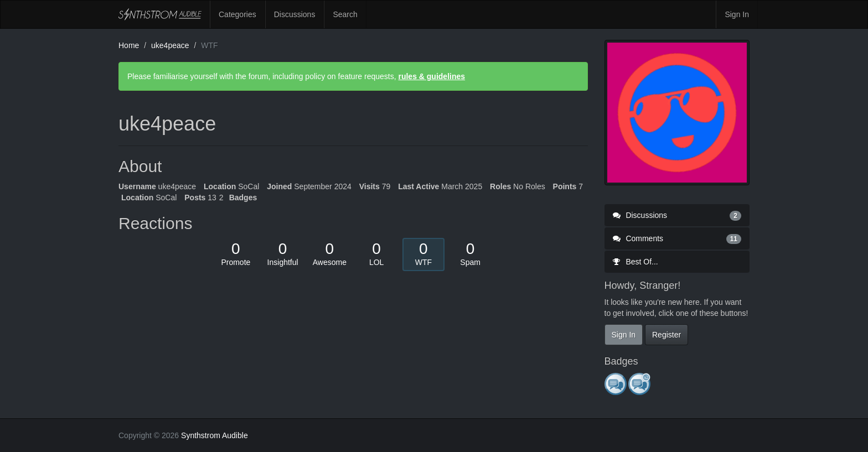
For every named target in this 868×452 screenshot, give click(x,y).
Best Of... (635, 262)
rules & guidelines (432, 76)
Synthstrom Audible (160, 14)
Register (666, 335)
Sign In (737, 14)
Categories (237, 14)
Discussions (295, 14)
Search (345, 14)
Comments (677, 238)
